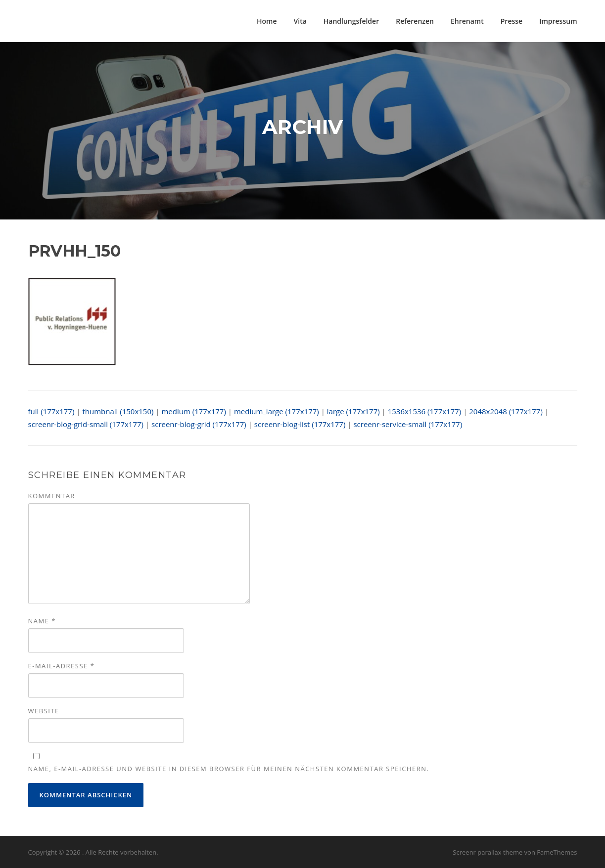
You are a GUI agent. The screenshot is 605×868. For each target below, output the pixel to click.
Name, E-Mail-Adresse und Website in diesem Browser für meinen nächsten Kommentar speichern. (229, 769)
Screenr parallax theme (488, 852)
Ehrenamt (467, 21)
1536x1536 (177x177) (425, 411)
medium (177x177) (193, 411)
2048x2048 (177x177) (506, 411)
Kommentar (52, 496)
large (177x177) (353, 411)
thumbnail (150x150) (118, 411)
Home (267, 21)
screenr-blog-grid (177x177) (199, 424)
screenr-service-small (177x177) (408, 424)
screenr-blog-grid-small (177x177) (86, 424)
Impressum (558, 21)
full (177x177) (51, 411)
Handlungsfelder (351, 21)
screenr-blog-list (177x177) (300, 424)
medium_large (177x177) (277, 411)
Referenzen (415, 21)
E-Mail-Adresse (62, 666)
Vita (300, 21)
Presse (512, 21)
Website (44, 711)
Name (42, 621)
